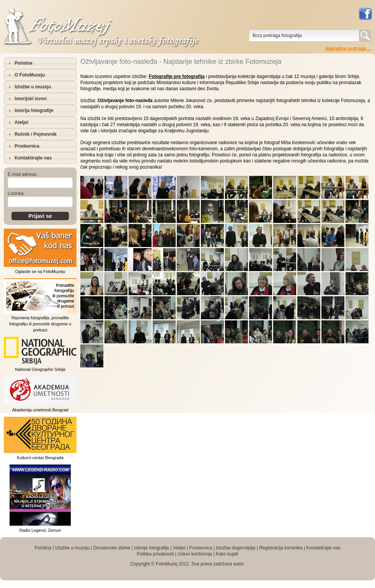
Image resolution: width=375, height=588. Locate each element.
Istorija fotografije (34, 110)
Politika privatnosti (155, 554)
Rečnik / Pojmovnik (36, 134)
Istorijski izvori (31, 99)
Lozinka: (16, 193)
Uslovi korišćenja (195, 554)
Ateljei (21, 122)
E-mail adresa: (22, 174)
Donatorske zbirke (112, 548)
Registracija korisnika (281, 548)
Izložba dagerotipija (236, 548)
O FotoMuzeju (30, 75)
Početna (24, 63)
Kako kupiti (227, 554)
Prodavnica (27, 146)
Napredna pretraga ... (348, 49)
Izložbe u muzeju (33, 87)
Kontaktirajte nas (33, 158)
